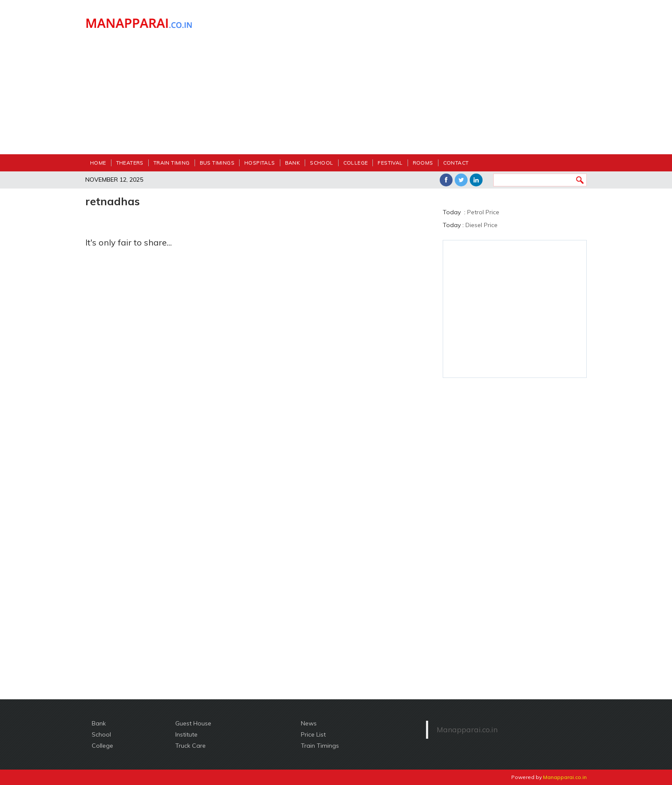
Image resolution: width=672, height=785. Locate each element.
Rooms (423, 163)
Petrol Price (483, 212)
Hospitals (260, 163)
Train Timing (172, 163)
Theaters (130, 163)
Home (98, 163)
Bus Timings (217, 163)
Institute (186, 734)
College (356, 163)
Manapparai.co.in (467, 729)
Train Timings (320, 746)
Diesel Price (481, 225)
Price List (313, 734)
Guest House (193, 723)
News (309, 723)
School (321, 163)
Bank (293, 163)
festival (390, 163)
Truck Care (190, 746)
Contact (456, 163)
